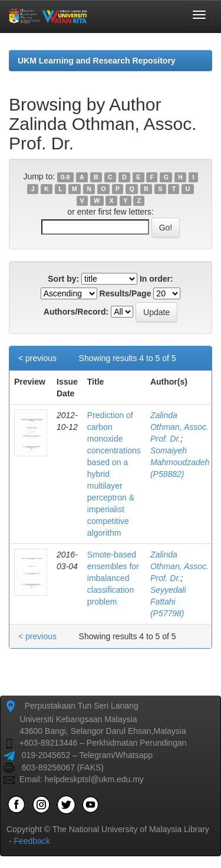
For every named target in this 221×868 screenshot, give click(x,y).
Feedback (32, 841)
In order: (156, 279)
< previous (37, 358)
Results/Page (126, 293)
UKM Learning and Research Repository (97, 61)
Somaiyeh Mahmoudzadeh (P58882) (180, 462)
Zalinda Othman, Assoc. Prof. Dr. (179, 427)
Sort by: (63, 279)
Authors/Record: (76, 312)
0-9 (65, 177)
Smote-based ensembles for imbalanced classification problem (113, 578)
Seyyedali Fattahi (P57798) (168, 602)
